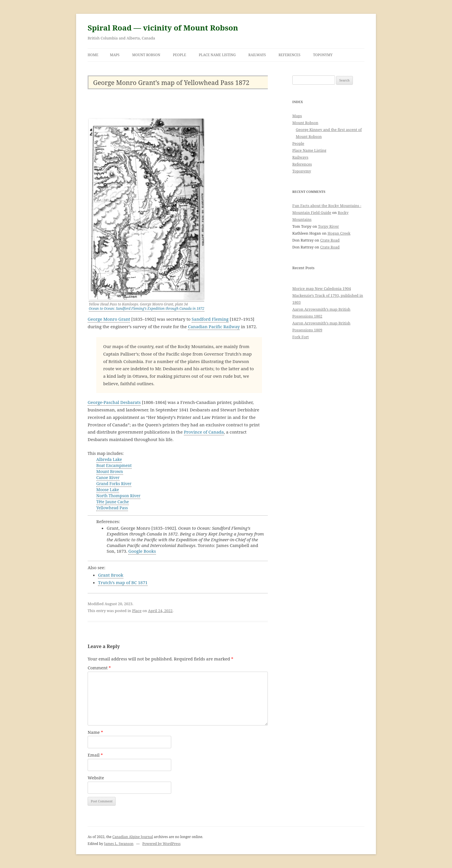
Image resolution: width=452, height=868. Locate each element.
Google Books (142, 551)
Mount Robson (146, 55)
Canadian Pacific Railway (214, 326)
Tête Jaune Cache (113, 502)
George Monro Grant (109, 319)
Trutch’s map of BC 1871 (123, 582)
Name (95, 732)
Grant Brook (111, 575)
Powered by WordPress (161, 844)
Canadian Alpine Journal (133, 837)
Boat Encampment (114, 465)
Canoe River (108, 477)
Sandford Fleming (210, 319)
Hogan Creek (339, 233)
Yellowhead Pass (112, 508)
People (180, 55)
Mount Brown (110, 471)
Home (93, 55)
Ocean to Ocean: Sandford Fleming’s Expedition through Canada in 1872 (147, 308)
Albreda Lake (109, 459)
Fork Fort (301, 337)
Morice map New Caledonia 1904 (322, 288)
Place (137, 611)
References (289, 55)
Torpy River (328, 226)
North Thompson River (118, 496)
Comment (99, 668)
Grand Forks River (114, 484)
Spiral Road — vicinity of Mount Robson (163, 28)
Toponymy (323, 55)
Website (96, 778)
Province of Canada (204, 432)
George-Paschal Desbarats (114, 402)
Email (95, 755)
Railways (257, 55)
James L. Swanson (119, 844)
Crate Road (330, 240)
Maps (115, 55)
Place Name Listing (217, 55)
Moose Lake (108, 490)
